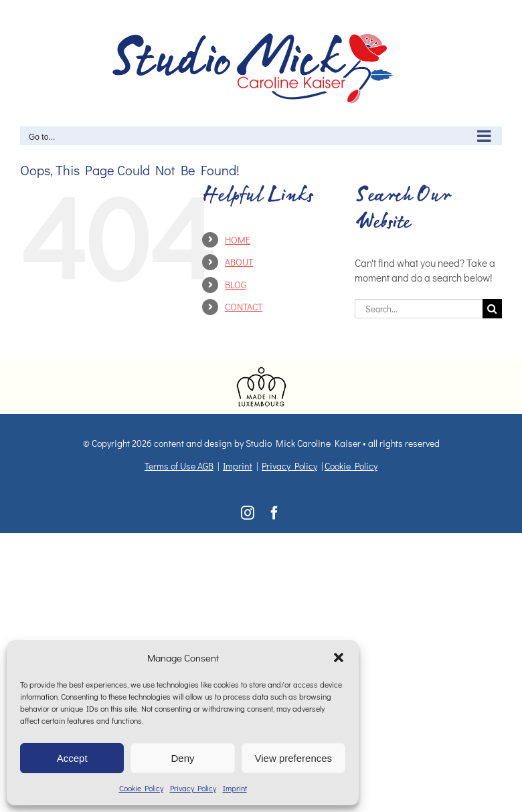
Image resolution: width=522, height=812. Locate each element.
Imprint (235, 788)
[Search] (492, 309)
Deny (182, 758)
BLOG (236, 285)
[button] (339, 657)
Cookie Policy (141, 788)
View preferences (294, 758)
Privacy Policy (193, 788)
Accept (72, 758)
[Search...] (419, 309)
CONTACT (244, 307)
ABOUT (239, 262)
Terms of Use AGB (179, 466)
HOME (238, 240)
